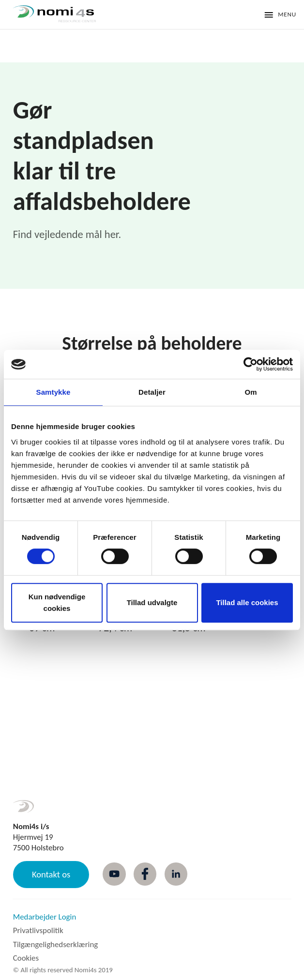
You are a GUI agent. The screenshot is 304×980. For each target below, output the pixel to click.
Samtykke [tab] (53, 392)
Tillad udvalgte (152, 602)
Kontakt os (51, 874)
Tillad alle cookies (247, 602)
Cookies (26, 958)
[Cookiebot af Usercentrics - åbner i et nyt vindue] (251, 364)
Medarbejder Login (45, 917)
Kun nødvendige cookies (57, 602)
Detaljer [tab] (152, 392)
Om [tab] (251, 392)
